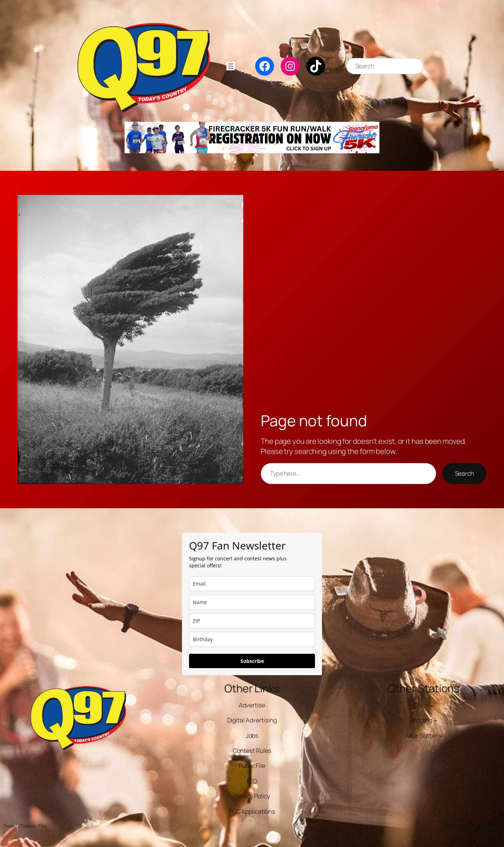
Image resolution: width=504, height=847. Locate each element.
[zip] (252, 621)
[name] (252, 602)
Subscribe (252, 661)
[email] (252, 584)
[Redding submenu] (435, 720)
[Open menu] (231, 66)
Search (464, 473)
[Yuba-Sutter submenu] (441, 736)
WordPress (489, 826)
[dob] (252, 639)
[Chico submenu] (432, 705)
